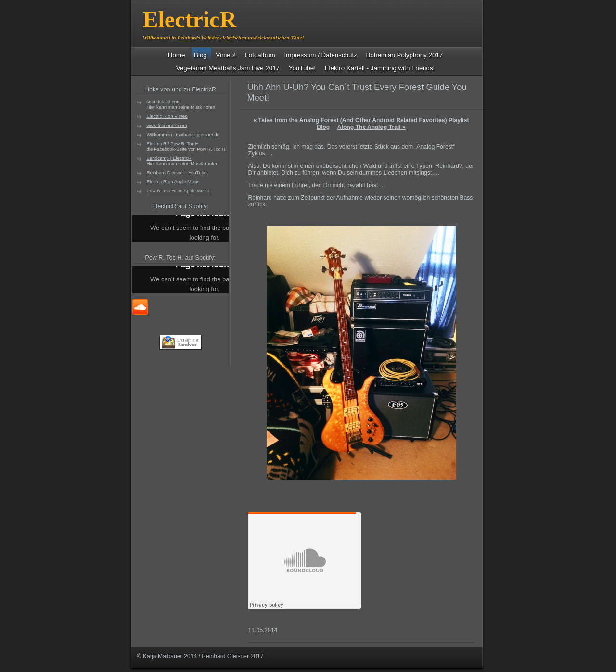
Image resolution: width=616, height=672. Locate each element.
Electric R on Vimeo (167, 116)
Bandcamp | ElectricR (169, 158)
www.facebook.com (167, 125)
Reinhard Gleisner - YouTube (177, 172)
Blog (323, 127)
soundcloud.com (164, 102)
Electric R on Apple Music (173, 182)
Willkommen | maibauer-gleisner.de (183, 134)
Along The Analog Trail (372, 127)
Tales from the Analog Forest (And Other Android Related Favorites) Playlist (361, 120)
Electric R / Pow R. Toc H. (173, 144)
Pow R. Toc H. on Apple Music (178, 191)
